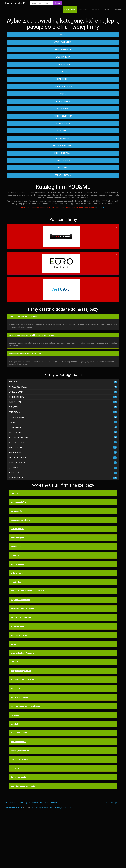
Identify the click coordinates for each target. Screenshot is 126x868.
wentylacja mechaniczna (21, 668)
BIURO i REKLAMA (63, 100)
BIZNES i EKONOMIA (63, 107)
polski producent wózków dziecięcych (26, 756)
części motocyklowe (19, 810)
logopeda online (17, 677)
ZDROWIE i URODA (63, 226)
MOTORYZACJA (63, 181)
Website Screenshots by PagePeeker (57, 858)
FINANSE (63, 144)
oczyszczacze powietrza (21, 721)
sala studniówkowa (19, 792)
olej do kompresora (19, 783)
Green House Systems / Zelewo (23, 367)
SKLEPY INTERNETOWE (63, 196)
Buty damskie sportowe (20, 650)
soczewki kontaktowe (20, 686)
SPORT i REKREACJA (63, 203)
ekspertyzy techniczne (20, 801)
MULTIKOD (107, 9)
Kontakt (118, 9)
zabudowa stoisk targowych (22, 659)
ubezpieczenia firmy (19, 552)
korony (14, 694)
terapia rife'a (16, 632)
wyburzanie (15, 739)
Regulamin (95, 9)
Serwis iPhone (17, 712)
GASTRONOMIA (63, 159)
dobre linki (15, 819)
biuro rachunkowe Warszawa (23, 703)
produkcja (15, 606)
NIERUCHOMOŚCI (63, 189)
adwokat (14, 774)
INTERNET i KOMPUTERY (63, 166)
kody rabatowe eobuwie (20, 570)
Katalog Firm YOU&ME (16, 3)
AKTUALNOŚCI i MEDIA (63, 92)
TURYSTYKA (63, 218)
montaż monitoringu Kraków (22, 730)
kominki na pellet (18, 615)
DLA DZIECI (63, 122)
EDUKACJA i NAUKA (63, 137)
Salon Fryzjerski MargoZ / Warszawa (25, 404)
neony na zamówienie (20, 748)
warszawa (15, 765)
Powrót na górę (112, 853)
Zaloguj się (83, 9)
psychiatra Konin (18, 561)
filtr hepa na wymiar (19, 827)
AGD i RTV (63, 85)
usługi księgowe (17, 588)
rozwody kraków (18, 579)
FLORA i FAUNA (63, 152)
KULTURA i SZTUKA (63, 174)
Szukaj (58, 3)
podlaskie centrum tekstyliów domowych (28, 641)
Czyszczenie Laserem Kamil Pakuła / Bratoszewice (31, 385)
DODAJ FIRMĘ (70, 9)
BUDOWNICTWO (63, 115)
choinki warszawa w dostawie (23, 836)
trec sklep (15, 544)
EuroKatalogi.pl (36, 858)
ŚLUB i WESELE (63, 211)
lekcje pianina (16, 597)
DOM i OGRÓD (63, 129)
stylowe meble (17, 623)
